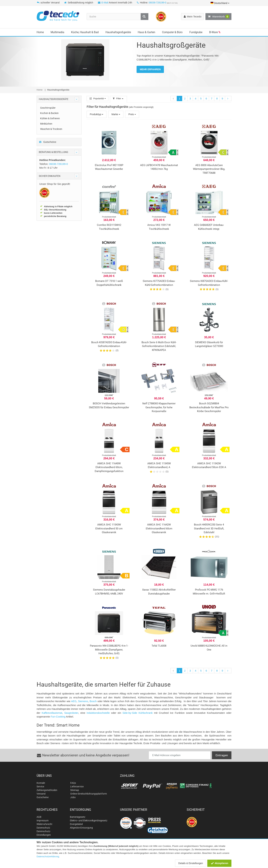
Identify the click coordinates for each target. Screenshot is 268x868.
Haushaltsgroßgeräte (118, 32)
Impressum (43, 821)
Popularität (98, 98)
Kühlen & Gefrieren (50, 118)
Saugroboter (71, 713)
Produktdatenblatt (159, 157)
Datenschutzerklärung (48, 856)
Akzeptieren (219, 863)
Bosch (93, 701)
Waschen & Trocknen (51, 129)
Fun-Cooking (58, 717)
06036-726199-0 (158, 3)
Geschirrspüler (48, 108)
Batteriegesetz (78, 817)
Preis (132, 114)
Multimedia (57, 32)
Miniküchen (46, 124)
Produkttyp (97, 114)
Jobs (73, 797)
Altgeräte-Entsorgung (81, 828)
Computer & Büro (172, 32)
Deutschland (220, 3)
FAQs (73, 783)
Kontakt (41, 783)
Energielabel (76, 824)
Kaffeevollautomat (52, 713)
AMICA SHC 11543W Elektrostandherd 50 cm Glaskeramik (109, 528)
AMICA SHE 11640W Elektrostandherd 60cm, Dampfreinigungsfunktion (109, 467)
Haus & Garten (146, 32)
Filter (118, 98)
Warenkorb (218, 17)
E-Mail (105, 3)
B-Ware (215, 32)
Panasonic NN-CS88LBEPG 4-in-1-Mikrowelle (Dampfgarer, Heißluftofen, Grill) (109, 650)
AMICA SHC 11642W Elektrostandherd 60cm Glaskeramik (159, 528)
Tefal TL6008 (159, 646)
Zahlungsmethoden (47, 790)
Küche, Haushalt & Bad (85, 32)
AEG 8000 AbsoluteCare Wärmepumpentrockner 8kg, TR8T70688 (209, 169)
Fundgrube (196, 32)
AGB (39, 817)
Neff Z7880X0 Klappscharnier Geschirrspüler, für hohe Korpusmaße (159, 407)
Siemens (83, 701)
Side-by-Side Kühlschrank (138, 713)
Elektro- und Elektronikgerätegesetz (89, 821)
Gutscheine (48, 142)
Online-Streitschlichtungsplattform (89, 794)
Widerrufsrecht (44, 824)
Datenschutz (43, 828)
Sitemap (75, 790)
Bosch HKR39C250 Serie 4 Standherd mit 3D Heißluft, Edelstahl (209, 528)
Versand (41, 794)
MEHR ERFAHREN (150, 69)
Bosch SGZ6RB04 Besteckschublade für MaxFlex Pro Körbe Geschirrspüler (209, 407)
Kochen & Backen (49, 113)
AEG (74, 701)
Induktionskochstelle (98, 713)
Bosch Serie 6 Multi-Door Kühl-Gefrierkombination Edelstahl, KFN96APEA (159, 346)
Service (40, 787)
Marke (116, 114)
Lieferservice (77, 787)
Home (40, 32)
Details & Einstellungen (191, 863)
